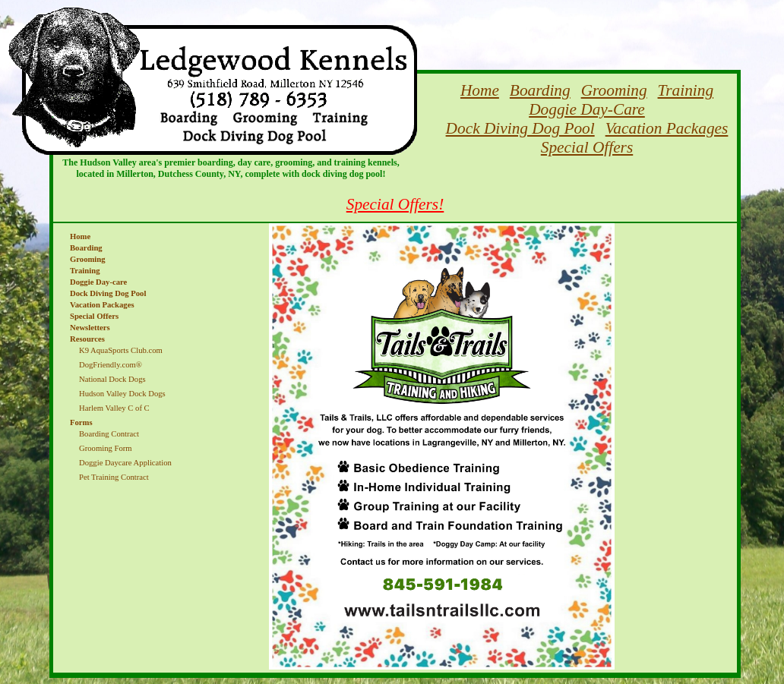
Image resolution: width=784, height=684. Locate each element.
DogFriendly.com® (111, 365)
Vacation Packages (667, 128)
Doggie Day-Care (587, 109)
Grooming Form (106, 448)
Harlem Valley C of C (114, 408)
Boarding (540, 90)
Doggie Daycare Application (125, 463)
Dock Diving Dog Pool (520, 128)
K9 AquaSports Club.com (121, 350)
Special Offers (587, 147)
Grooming (614, 90)
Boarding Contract (109, 434)
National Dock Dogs (112, 379)
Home (480, 90)
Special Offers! (395, 204)
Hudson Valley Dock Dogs (122, 394)
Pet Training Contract (114, 477)
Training (686, 90)
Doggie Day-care (98, 282)
